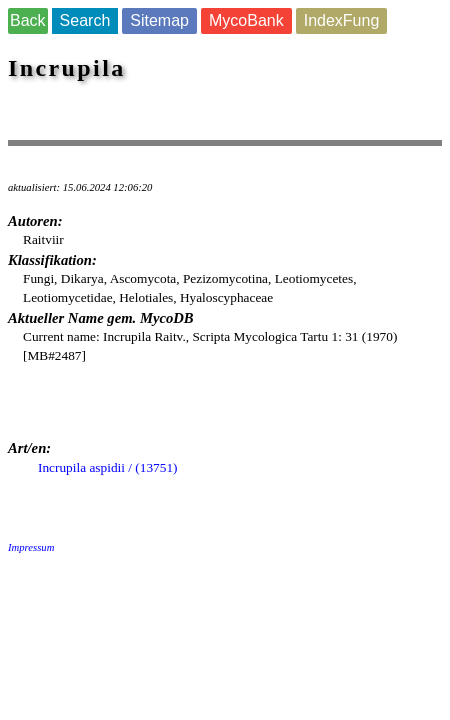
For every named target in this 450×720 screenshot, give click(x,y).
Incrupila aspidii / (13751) (108, 467)
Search (85, 20)
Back (28, 20)
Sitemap (159, 20)
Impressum (31, 547)
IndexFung (342, 20)
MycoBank (246, 20)
